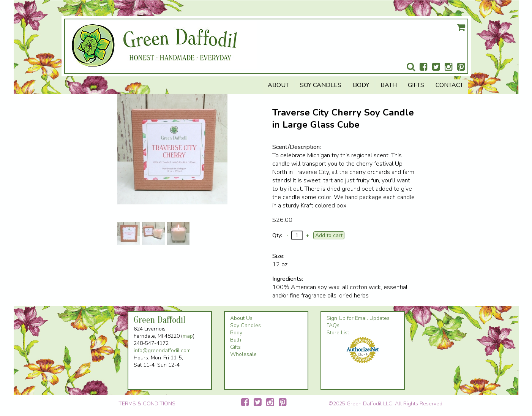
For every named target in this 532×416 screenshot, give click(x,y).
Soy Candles (321, 85)
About (278, 85)
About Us (241, 318)
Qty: (277, 235)
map (188, 336)
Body (361, 85)
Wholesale (243, 354)
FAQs (333, 325)
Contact (449, 85)
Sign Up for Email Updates (358, 318)
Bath (389, 85)
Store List (338, 333)
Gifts (416, 85)
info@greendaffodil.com (162, 350)
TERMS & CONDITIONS (147, 404)
